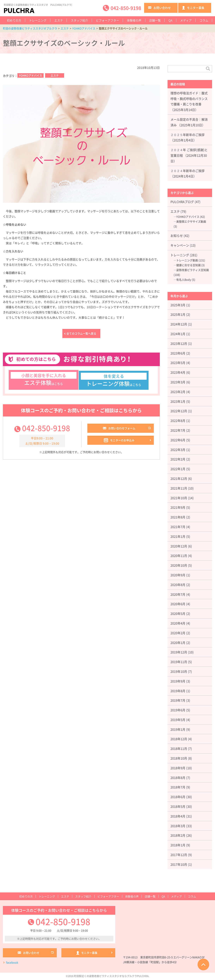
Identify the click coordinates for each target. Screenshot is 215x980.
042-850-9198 (46, 430)
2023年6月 (178, 353)
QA (170, 20)
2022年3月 (178, 450)
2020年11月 (179, 556)
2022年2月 (178, 459)
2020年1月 (178, 643)
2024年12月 (179, 324)
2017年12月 (179, 855)
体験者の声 (134, 20)
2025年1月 (178, 314)
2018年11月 (179, 749)
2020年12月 (179, 546)
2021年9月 (178, 507)
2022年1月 (178, 469)
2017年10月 (179, 864)
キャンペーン (180, 245)
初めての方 (14, 20)
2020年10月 (179, 565)
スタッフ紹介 (79, 20)
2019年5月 (178, 720)
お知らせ (177, 236)
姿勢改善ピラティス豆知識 (193, 270)
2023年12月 (179, 343)
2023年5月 (178, 363)
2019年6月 (178, 710)
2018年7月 (178, 787)
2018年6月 (178, 797)
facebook (12, 963)
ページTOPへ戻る (203, 965)
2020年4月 (178, 623)
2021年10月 (179, 498)
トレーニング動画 (187, 260)
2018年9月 (178, 768)
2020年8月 (178, 585)
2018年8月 (178, 778)
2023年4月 (178, 372)
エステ (59, 20)
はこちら (44, 381)
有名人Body (184, 280)
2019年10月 (179, 671)
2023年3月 (178, 382)
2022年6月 (178, 440)
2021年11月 (179, 488)
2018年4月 (178, 816)
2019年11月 (179, 662)
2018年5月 (178, 806)
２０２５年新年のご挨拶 (187, 135)
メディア (186, 20)
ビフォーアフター (107, 20)
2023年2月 (178, 392)
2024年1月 (178, 334)
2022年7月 (178, 430)
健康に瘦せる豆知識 (188, 265)
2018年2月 (178, 835)
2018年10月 (179, 758)
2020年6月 (178, 604)
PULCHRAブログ (182, 202)
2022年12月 (179, 411)
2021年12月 (179, 478)
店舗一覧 (155, 20)
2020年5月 (178, 613)
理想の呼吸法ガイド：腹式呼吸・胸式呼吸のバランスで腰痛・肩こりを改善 (189, 99)
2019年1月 (178, 729)
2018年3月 (178, 826)
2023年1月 (178, 401)
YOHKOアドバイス (31, 75)
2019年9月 (178, 681)
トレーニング (38, 20)
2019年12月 (179, 652)
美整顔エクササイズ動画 (191, 221)
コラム (204, 20)
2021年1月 (178, 536)
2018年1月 (178, 845)
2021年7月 (178, 527)
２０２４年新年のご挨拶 (187, 171)
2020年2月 (178, 633)
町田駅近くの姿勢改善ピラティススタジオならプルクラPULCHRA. (112, 977)
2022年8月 (178, 421)
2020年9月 (178, 575)
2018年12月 (179, 739)
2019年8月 (178, 691)
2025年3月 (178, 305)
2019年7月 (178, 700)
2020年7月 (178, 594)
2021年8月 (178, 517)
